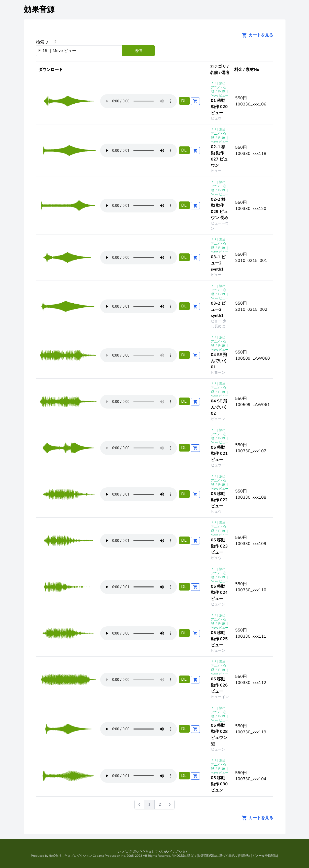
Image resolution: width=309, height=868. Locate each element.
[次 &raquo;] (170, 805)
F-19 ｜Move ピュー (220, 93)
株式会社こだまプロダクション (71, 856)
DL (184, 101)
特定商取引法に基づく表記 (216, 856)
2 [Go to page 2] (160, 804)
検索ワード (46, 42)
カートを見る (256, 35)
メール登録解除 (266, 856)
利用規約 (245, 856)
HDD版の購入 (184, 856)
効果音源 (39, 10)
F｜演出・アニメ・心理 (220, 87)
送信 (138, 51)
